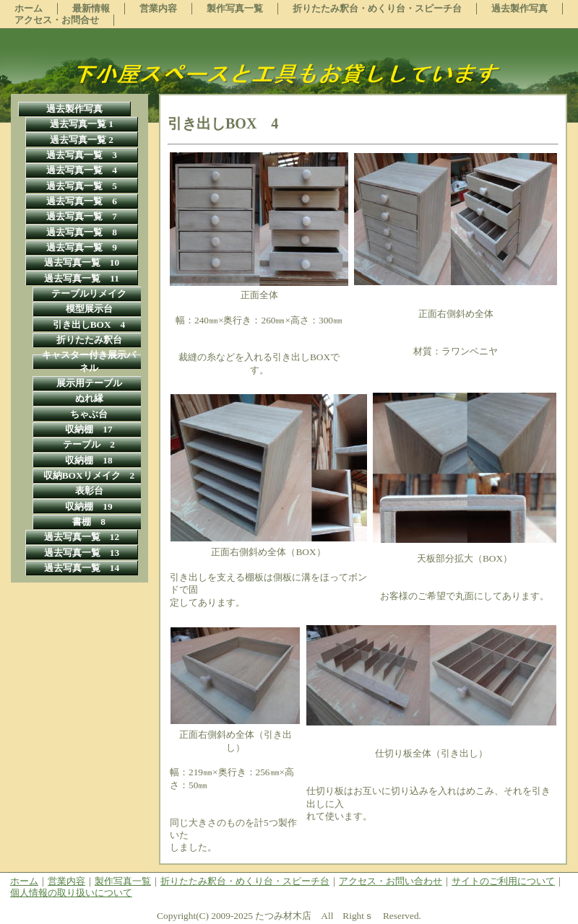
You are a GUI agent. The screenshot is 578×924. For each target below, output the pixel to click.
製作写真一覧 (123, 881)
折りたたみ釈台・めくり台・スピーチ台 (245, 881)
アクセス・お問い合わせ (391, 881)
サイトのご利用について (503, 881)
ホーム (24, 881)
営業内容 (66, 881)
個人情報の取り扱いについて (71, 893)
